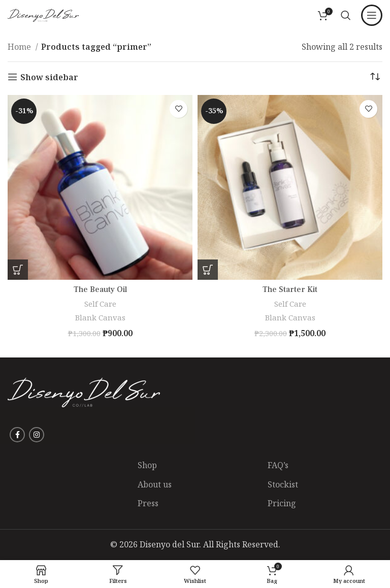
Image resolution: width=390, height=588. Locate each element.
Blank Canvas (100, 317)
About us (155, 484)
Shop (147, 465)
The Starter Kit (290, 289)
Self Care (100, 304)
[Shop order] (375, 77)
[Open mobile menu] (372, 15)
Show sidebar (49, 77)
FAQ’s (278, 465)
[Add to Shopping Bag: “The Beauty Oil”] (18, 270)
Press (148, 503)
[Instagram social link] (37, 435)
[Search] (346, 15)
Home (20, 47)
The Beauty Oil (100, 289)
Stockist (283, 484)
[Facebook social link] (17, 435)
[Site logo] (43, 14)
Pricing (282, 503)
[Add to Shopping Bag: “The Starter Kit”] (208, 270)
